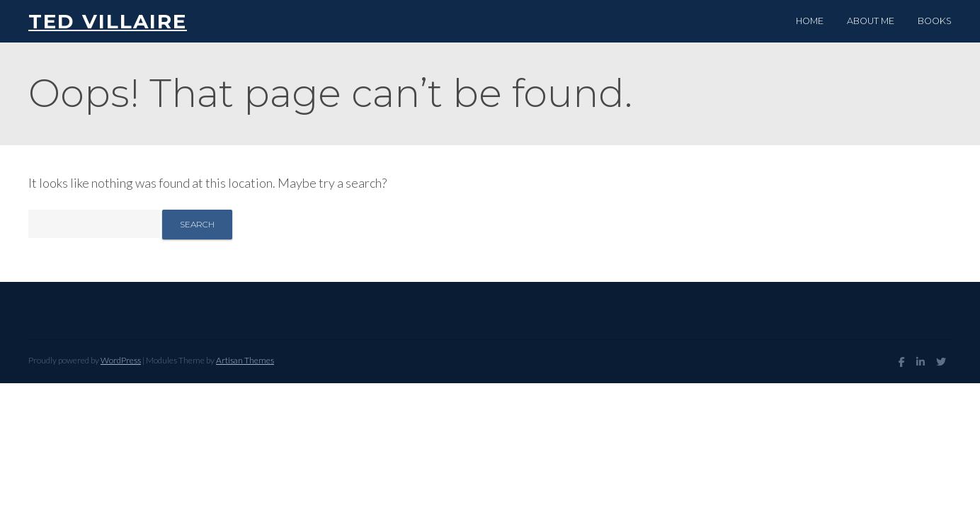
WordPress (121, 360)
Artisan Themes (245, 360)
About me (871, 21)
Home (810, 21)
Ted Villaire (108, 21)
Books (935, 21)
